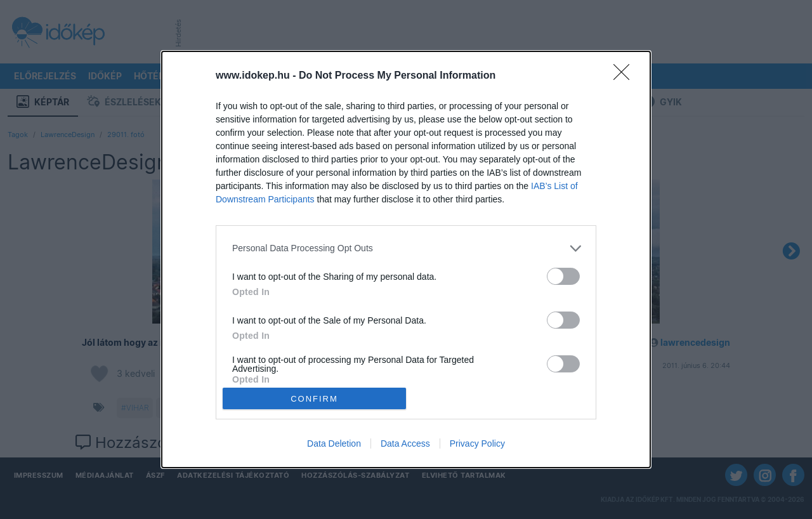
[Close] (625, 76)
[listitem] (406, 248)
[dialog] (406, 259)
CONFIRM (314, 399)
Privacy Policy (477, 443)
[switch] (563, 276)
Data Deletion (334, 443)
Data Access (405, 443)
